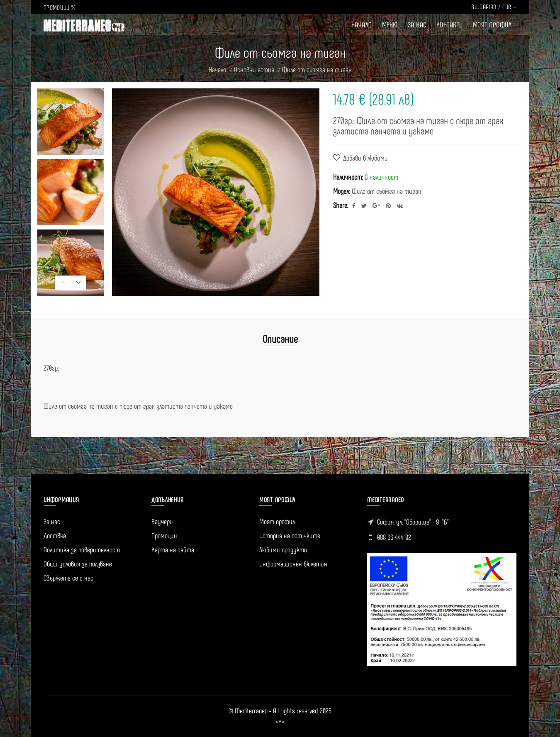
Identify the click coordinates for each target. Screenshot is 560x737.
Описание (280, 338)
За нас (52, 521)
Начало (217, 69)
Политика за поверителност (82, 549)
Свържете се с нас (68, 578)
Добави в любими (365, 158)
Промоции (164, 535)
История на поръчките (290, 535)
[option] (71, 122)
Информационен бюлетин (293, 564)
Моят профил (277, 521)
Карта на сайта (173, 549)
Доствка (55, 535)
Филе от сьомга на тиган (317, 69)
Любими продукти (283, 549)
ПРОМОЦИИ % (59, 7)
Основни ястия (254, 69)
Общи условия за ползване (78, 564)
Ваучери (162, 521)
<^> (280, 722)
